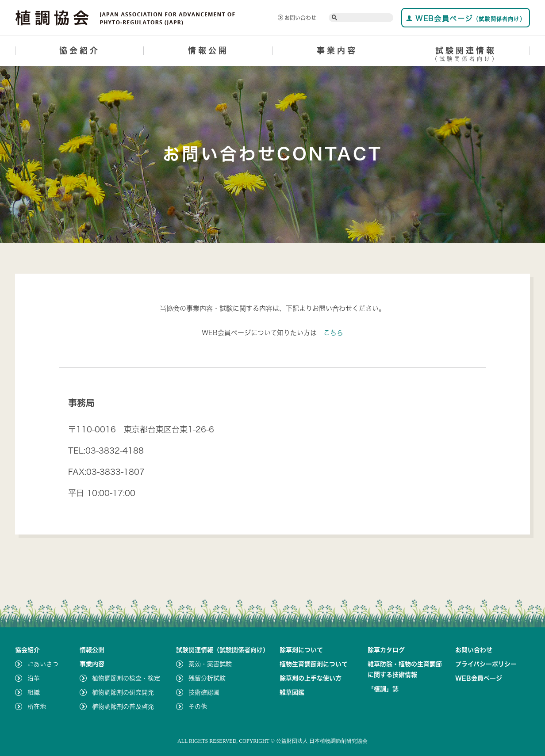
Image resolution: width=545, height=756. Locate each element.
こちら (333, 333)
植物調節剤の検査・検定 (126, 678)
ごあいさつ (43, 664)
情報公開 (208, 50)
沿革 (34, 678)
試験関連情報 (466, 55)
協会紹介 (80, 50)
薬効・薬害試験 (210, 664)
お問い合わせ (297, 18)
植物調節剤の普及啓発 (123, 706)
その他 (198, 706)
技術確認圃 (204, 692)
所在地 (37, 706)
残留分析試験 (207, 678)
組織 (34, 692)
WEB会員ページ (466, 18)
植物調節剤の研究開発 (123, 692)
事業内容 (337, 50)
